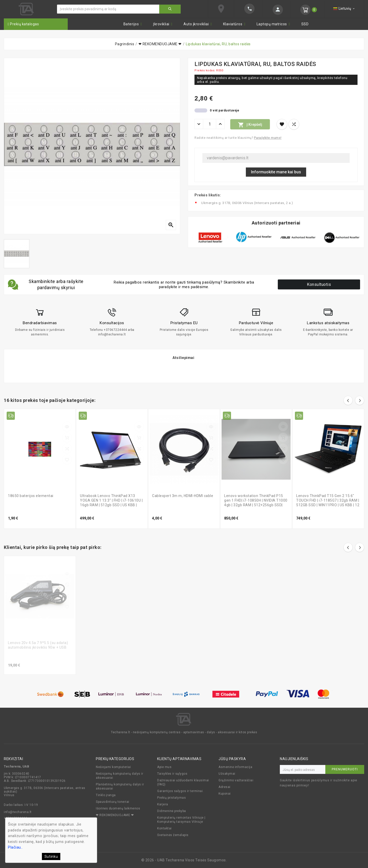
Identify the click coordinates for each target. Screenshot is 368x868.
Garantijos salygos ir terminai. (180, 791)
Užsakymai (227, 774)
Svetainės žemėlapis (173, 835)
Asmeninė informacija (235, 767)
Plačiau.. (15, 847)
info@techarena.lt (18, 812)
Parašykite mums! (268, 138)
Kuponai (225, 794)
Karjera (163, 804)
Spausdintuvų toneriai (113, 802)
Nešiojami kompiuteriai (113, 767)
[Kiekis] (210, 124)
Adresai (225, 787)
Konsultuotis (319, 284)
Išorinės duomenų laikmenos (118, 808)
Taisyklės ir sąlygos (172, 774)
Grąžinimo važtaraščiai (236, 780)
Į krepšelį (250, 125)
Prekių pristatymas (171, 798)
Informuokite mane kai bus (276, 172)
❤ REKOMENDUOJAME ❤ (115, 815)
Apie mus (164, 767)
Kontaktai (164, 828)
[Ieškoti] (108, 9)
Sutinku (51, 856)
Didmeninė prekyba (172, 811)
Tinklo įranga (106, 795)
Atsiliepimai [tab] (183, 358)
